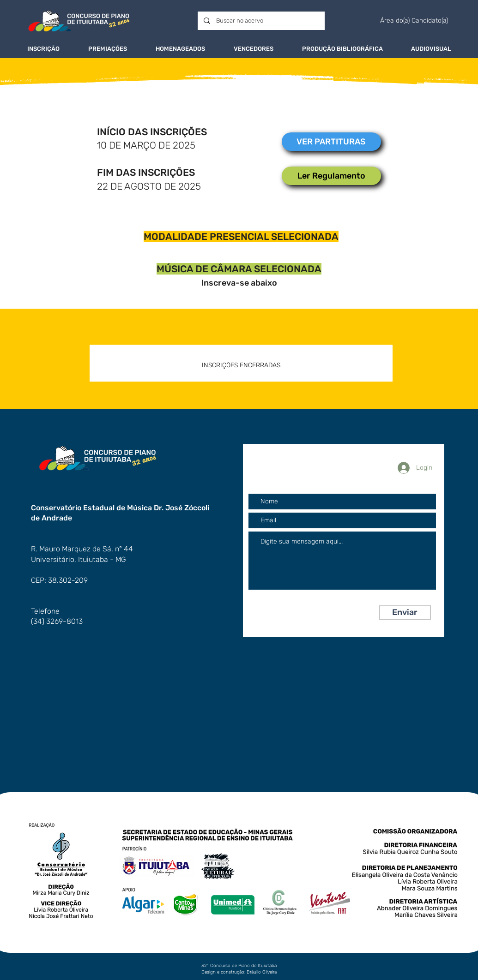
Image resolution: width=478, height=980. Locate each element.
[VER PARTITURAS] (331, 142)
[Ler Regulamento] (331, 176)
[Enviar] (405, 613)
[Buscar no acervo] (261, 21)
